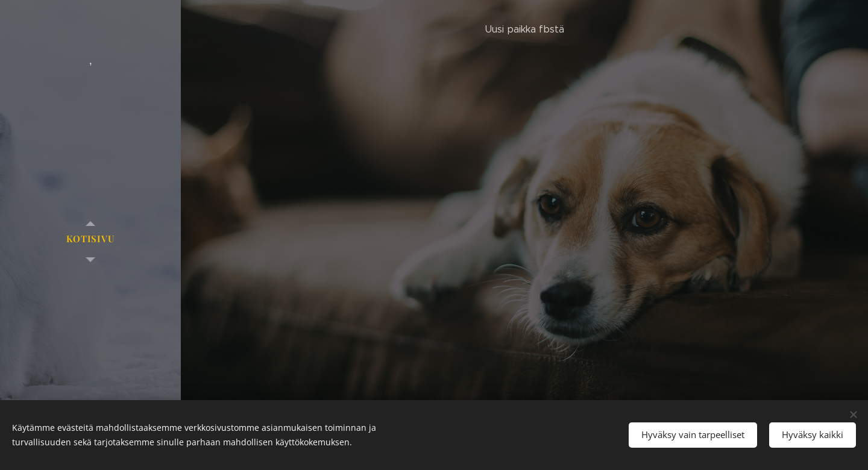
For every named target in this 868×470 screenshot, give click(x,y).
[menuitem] (90, 239)
